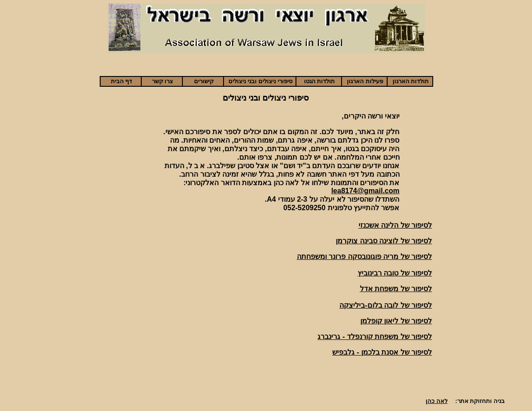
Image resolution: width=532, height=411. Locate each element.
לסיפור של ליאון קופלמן (396, 321)
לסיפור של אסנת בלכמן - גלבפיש (382, 352)
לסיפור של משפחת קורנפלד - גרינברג (375, 337)
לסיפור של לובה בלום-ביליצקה (386, 305)
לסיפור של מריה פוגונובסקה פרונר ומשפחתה (364, 256)
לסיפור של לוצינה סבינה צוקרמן (384, 241)
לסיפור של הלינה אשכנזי (395, 225)
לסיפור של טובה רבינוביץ (395, 273)
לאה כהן (437, 401)
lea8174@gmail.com (365, 191)
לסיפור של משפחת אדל (396, 289)
